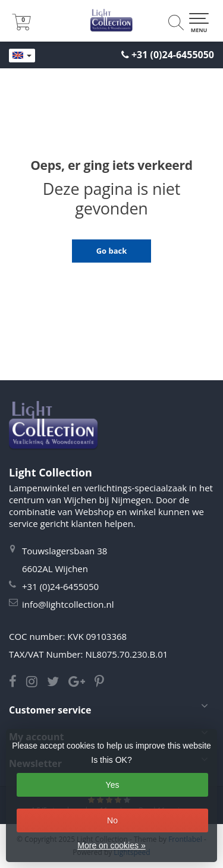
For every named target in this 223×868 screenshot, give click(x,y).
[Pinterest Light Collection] (103, 683)
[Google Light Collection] (81, 683)
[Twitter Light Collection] (58, 683)
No (112, 820)
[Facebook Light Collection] (18, 683)
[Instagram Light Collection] (37, 683)
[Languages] (22, 56)
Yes (113, 785)
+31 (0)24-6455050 (173, 55)
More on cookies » (111, 845)
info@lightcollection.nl (68, 604)
